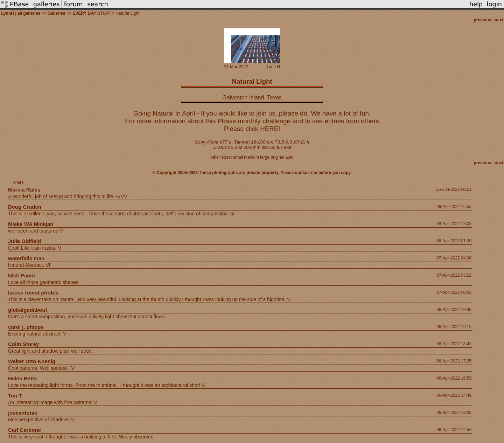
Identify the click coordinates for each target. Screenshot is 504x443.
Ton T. (15, 396)
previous (483, 20)
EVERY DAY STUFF (92, 13)
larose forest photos (33, 293)
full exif (284, 147)
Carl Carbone (24, 430)
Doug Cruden (25, 207)
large (265, 157)
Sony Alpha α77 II (213, 142)
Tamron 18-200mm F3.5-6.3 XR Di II (272, 142)
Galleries (57, 13)
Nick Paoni (22, 275)
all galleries (29, 13)
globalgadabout (28, 310)
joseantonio (23, 413)
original (277, 157)
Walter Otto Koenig (32, 361)
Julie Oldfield (24, 241)
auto (289, 157)
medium (251, 157)
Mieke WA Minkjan (31, 224)
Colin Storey (23, 344)
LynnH (8, 13)
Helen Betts (23, 378)
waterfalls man (26, 258)
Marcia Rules (24, 190)
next (499, 20)
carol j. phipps (26, 327)
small (238, 157)
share (19, 182)
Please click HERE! (252, 129)
